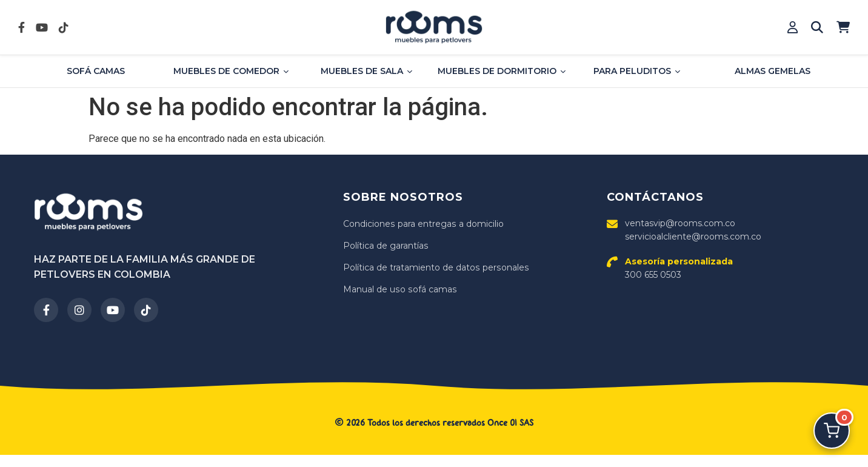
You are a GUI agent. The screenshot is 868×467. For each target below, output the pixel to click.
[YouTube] (113, 310)
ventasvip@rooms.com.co (680, 223)
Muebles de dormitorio (502, 71)
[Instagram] (79, 310)
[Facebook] (46, 310)
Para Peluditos (637, 71)
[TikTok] (146, 310)
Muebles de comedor (231, 71)
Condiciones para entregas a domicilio (423, 224)
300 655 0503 (679, 268)
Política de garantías (386, 246)
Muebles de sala (366, 71)
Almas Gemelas (773, 71)
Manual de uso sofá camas (399, 289)
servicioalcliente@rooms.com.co (693, 237)
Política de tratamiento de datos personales (435, 267)
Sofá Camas (96, 71)
